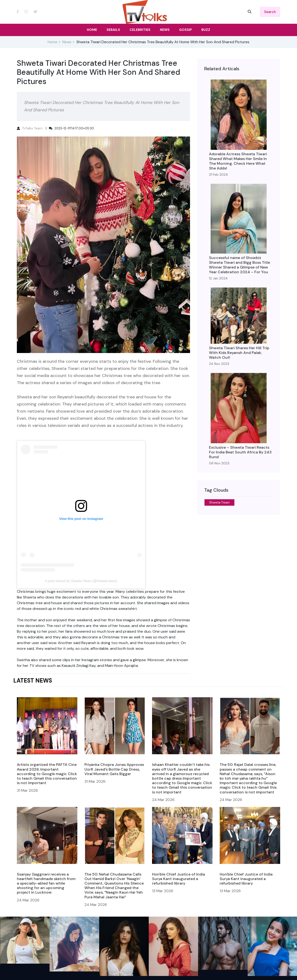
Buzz (206, 30)
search (270, 12)
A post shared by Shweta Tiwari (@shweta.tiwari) (81, 581)
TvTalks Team (32, 128)
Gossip (186, 30)
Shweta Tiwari (219, 502)
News (67, 42)
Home (53, 42)
